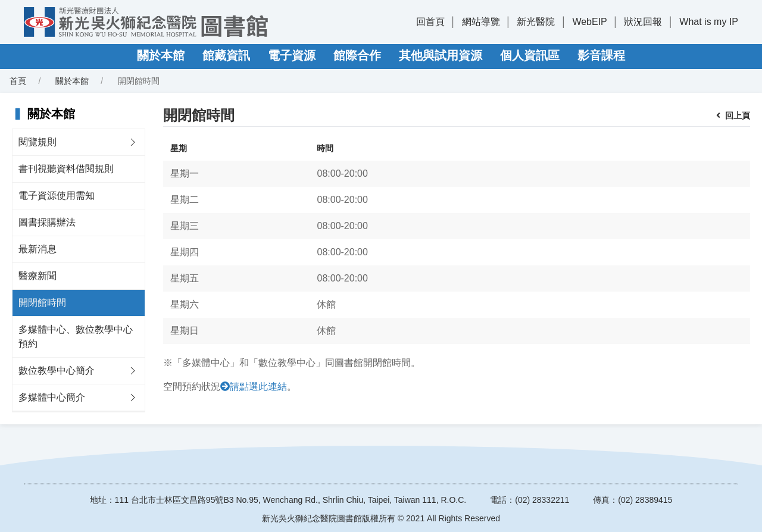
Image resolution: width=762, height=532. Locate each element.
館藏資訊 (226, 55)
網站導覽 (481, 22)
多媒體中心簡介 (52, 397)
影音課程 (601, 55)
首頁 (18, 81)
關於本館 (161, 55)
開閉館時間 (42, 303)
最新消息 (38, 249)
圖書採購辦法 (47, 222)
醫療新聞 (38, 276)
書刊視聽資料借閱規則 (66, 169)
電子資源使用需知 (57, 195)
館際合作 (357, 55)
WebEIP (589, 22)
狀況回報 (643, 22)
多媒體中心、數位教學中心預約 (76, 337)
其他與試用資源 (441, 55)
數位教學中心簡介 (57, 370)
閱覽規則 (38, 142)
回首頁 (430, 22)
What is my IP (709, 22)
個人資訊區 (530, 55)
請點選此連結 (258, 387)
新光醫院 (536, 22)
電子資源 (292, 55)
